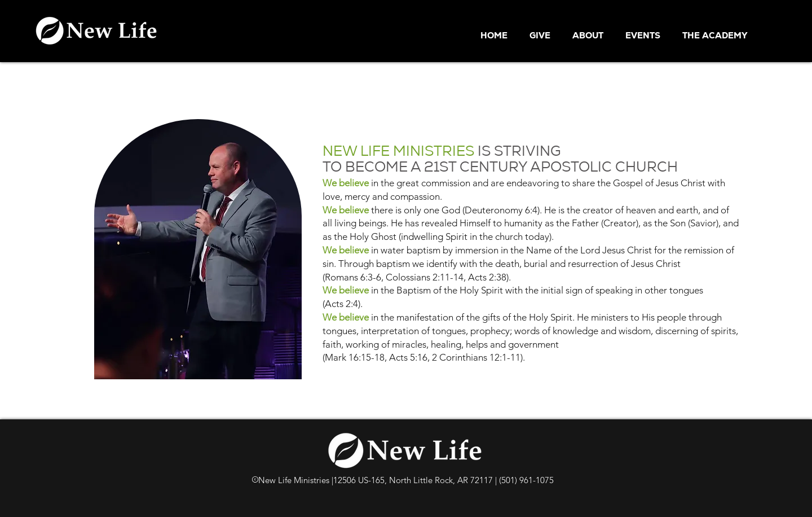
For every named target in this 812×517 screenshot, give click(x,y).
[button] (590, 36)
